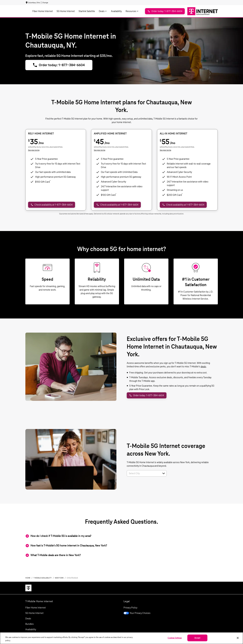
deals (203, 367)
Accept (197, 638)
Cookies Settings (175, 638)
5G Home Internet (34, 613)
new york (59, 578)
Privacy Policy (130, 608)
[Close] (238, 638)
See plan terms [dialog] (34, 150)
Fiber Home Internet (36, 608)
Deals (28, 619)
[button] (164, 473)
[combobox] (143, 473)
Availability (31, 629)
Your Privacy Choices (137, 613)
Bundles (30, 624)
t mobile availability (43, 578)
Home (28, 578)
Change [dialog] (45, 3)
